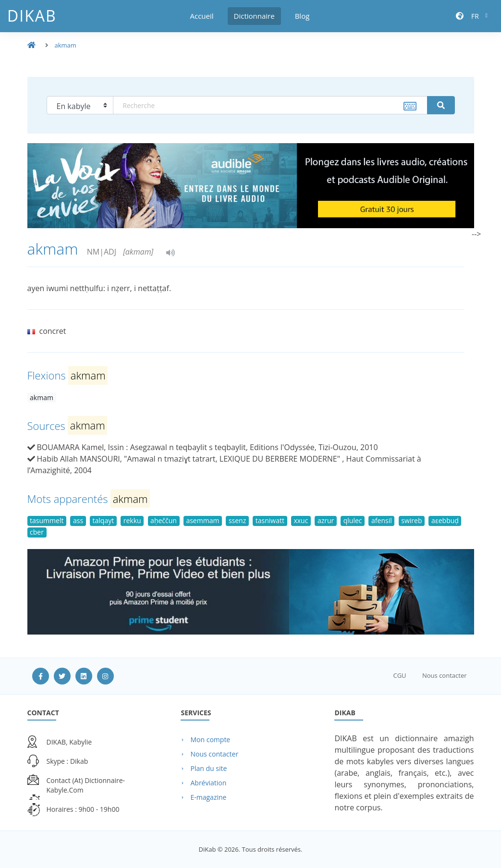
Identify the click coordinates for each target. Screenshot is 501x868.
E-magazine (208, 797)
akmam (66, 45)
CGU (399, 675)
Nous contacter (445, 675)
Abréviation (208, 783)
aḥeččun (164, 520)
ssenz (237, 520)
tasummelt (47, 520)
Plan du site (208, 768)
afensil (382, 520)
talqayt (104, 520)
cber (37, 532)
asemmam (202, 520)
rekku (132, 520)
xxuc (301, 520)
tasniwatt (270, 520)
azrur (326, 520)
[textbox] (270, 105)
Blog (302, 16)
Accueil (202, 16)
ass (78, 520)
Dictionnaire (254, 16)
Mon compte (210, 740)
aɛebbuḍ (445, 520)
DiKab (32, 16)
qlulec (353, 520)
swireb (411, 520)
